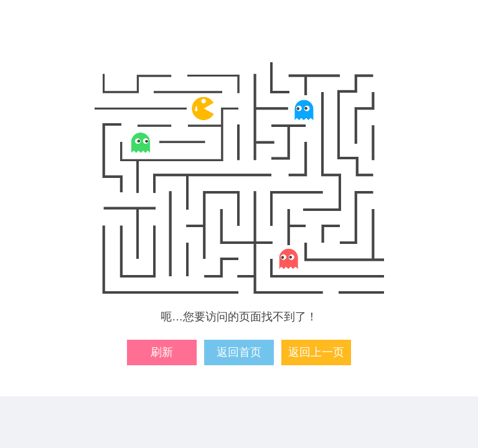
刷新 (162, 352)
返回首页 (239, 352)
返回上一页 (316, 352)
